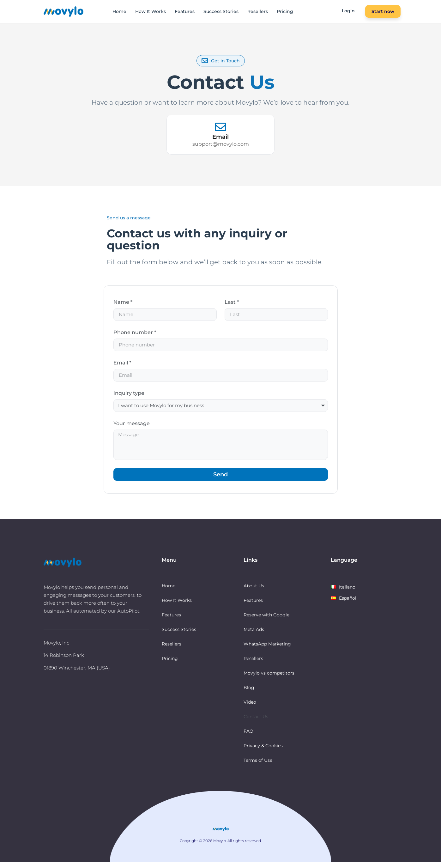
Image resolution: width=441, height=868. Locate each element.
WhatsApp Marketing (267, 650)
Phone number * (135, 333)
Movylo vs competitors (269, 679)
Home (119, 11)
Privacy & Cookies (263, 752)
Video (250, 708)
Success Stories (221, 11)
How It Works (151, 11)
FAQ (248, 737)
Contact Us (256, 723)
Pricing (285, 11)
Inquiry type (129, 395)
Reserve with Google (266, 621)
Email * (122, 364)
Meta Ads (254, 635)
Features (185, 11)
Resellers (258, 11)
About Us (254, 592)
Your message (132, 425)
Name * (123, 302)
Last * (232, 302)
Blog (249, 694)
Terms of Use (258, 766)
